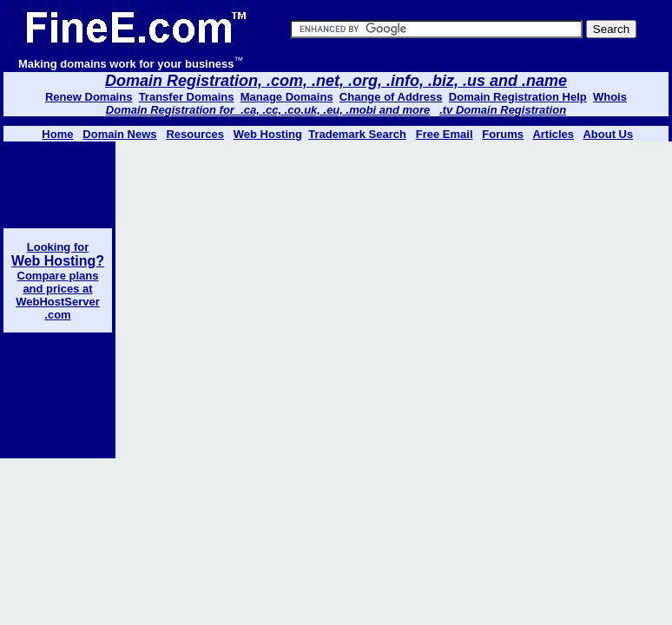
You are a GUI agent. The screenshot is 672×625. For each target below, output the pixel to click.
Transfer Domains (187, 97)
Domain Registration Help (518, 97)
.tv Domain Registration (503, 110)
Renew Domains (89, 97)
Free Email (445, 134)
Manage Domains (287, 97)
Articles (553, 134)
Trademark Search (357, 134)
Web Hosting (268, 134)
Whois (610, 97)
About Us (608, 134)
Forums (503, 134)
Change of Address (391, 97)
